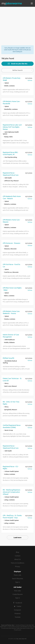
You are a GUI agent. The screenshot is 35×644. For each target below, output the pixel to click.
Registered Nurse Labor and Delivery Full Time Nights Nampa (12, 127)
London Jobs (29, 628)
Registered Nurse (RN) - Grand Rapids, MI (11, 153)
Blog (17, 552)
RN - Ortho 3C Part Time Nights (11, 403)
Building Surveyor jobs (29, 627)
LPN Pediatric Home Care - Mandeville (12, 102)
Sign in (18, 582)
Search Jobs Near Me (28, 625)
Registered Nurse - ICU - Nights (11, 468)
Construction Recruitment (9, 628)
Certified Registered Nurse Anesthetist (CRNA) (12, 426)
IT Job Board (18, 625)
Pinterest (18, 613)
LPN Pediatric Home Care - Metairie (12, 221)
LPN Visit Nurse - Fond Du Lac (11, 266)
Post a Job (17, 575)
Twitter (19, 606)
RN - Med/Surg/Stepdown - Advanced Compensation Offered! (12, 492)
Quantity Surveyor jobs (16, 627)
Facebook (19, 603)
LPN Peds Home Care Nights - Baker (12, 289)
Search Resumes (18, 579)
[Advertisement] (17, 24)
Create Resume (18, 594)
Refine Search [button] (17, 70)
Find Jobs (18, 591)
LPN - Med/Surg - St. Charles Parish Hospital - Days (12, 517)
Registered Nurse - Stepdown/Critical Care (11, 174)
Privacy (18, 567)
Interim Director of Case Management (11, 336)
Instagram (18, 610)
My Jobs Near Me (22, 639)
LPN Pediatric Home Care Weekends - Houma (11, 312)
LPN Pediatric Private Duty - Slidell (12, 79)
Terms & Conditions (17, 563)
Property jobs (18, 630)
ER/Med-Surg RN (8, 358)
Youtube (18, 617)
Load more (17, 537)
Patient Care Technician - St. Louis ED (12, 380)
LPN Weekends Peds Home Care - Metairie (12, 197)
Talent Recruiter (21, 628)
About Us (18, 559)
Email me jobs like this (19, 64)
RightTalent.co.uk (5, 627)
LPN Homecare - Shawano (12, 243)
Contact (18, 556)
